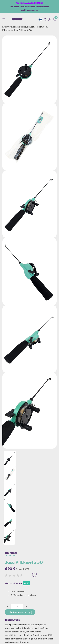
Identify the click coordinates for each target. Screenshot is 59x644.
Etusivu (6, 27)
